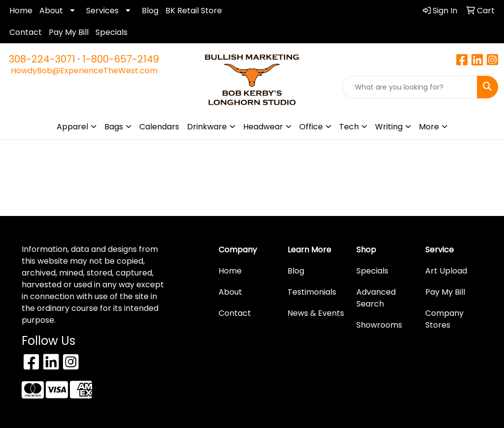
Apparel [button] (72, 127)
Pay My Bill (69, 32)
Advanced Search (376, 298)
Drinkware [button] (207, 127)
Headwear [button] (263, 127)
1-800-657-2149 (121, 59)
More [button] (429, 127)
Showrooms (379, 325)
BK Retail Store (194, 11)
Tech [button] (349, 127)
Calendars (159, 127)
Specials (111, 32)
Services (102, 11)
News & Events (316, 313)
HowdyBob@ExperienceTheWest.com (84, 71)
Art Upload (446, 271)
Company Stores (444, 319)
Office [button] (311, 127)
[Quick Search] (410, 87)
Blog (150, 11)
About (51, 11)
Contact (26, 32)
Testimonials (312, 292)
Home (21, 11)
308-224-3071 (42, 59)
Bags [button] (114, 127)
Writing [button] (389, 127)
